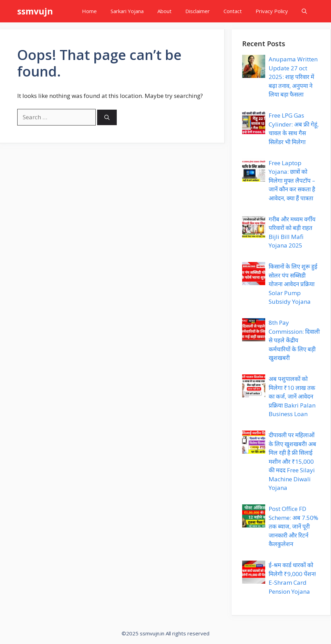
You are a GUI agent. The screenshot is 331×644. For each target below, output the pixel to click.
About (164, 11)
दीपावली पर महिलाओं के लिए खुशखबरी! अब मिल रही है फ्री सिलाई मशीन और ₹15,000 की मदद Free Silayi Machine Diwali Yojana (292, 461)
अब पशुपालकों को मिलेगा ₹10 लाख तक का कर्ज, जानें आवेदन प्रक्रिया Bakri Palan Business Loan (292, 396)
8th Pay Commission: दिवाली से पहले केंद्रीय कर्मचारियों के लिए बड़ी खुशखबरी (294, 340)
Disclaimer (198, 11)
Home (89, 11)
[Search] (107, 117)
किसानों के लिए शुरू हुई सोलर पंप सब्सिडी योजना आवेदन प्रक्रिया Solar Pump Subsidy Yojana (293, 284)
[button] (304, 11)
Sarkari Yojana (127, 11)
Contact (233, 11)
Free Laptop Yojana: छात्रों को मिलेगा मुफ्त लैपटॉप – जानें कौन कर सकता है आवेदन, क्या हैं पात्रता (292, 180)
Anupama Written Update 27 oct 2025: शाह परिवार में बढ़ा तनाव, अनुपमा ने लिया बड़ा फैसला (293, 77)
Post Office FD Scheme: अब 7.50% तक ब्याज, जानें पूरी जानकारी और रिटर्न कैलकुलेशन (293, 526)
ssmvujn (35, 11)
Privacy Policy (272, 11)
